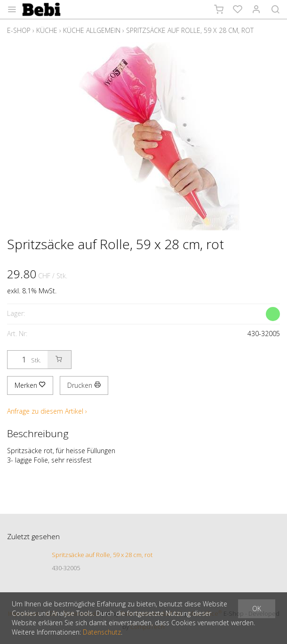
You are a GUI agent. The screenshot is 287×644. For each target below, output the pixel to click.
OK (257, 609)
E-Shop (19, 30)
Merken (30, 385)
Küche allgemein (92, 30)
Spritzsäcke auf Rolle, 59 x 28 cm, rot (190, 30)
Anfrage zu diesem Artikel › (47, 411)
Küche (47, 30)
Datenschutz (102, 632)
